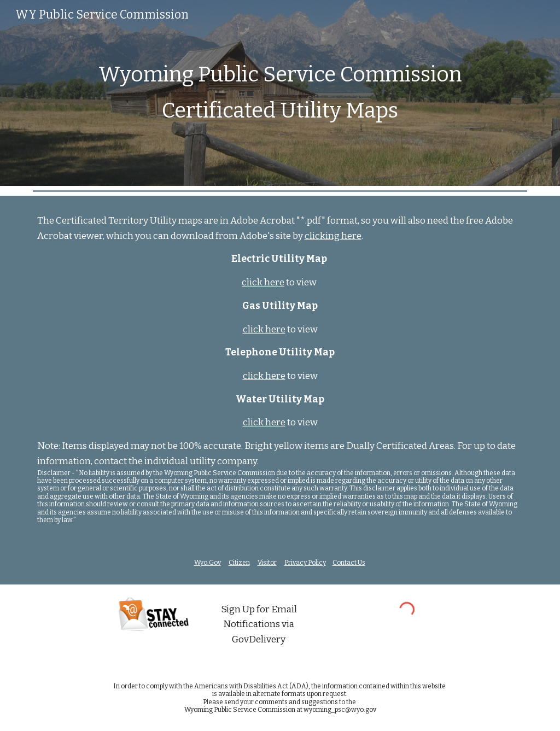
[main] (280, 93)
